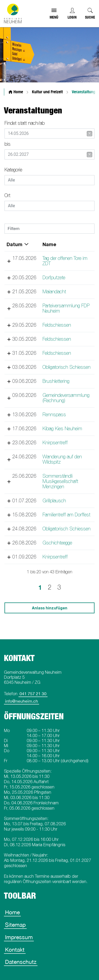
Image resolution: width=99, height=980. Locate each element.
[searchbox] (49, 180)
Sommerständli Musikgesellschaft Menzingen (60, 481)
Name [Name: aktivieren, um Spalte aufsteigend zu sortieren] (49, 244)
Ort (7, 195)
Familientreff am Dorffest (66, 515)
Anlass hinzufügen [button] (50, 608)
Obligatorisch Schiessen (66, 367)
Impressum (19, 937)
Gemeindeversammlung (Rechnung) (66, 398)
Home (12, 912)
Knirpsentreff (55, 443)
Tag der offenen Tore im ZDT (65, 261)
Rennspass (54, 414)
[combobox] (49, 180)
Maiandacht (54, 292)
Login (72, 17)
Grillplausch (54, 501)
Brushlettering (56, 381)
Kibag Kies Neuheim (62, 429)
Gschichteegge (57, 543)
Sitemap (15, 925)
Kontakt (15, 950)
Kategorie (13, 170)
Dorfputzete (54, 278)
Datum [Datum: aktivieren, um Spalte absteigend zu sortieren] (15, 244)
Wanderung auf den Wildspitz (62, 459)
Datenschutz (21, 962)
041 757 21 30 (33, 694)
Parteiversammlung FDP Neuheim (66, 308)
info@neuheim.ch (22, 701)
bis (8, 144)
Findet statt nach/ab (25, 123)
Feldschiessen (56, 325)
